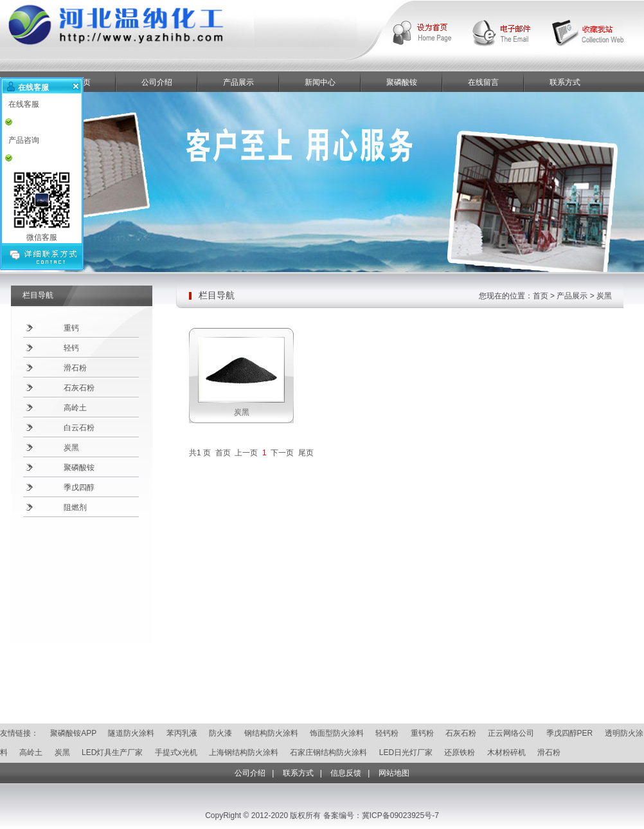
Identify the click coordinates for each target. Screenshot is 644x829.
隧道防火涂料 (131, 733)
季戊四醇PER (570, 733)
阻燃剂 (75, 507)
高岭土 (75, 408)
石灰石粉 (79, 388)
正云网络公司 (511, 733)
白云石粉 (79, 428)
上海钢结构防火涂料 (244, 752)
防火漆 (220, 733)
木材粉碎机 (506, 752)
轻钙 (71, 348)
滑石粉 (75, 368)
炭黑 (71, 448)
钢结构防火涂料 (271, 733)
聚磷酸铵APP (73, 733)
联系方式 (565, 82)
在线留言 (483, 82)
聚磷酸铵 (402, 82)
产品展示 (238, 82)
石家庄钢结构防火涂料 (328, 752)
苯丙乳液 (182, 733)
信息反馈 (346, 773)
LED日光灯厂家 (406, 752)
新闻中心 (320, 82)
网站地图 (394, 773)
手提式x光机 (176, 752)
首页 (541, 296)
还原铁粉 (460, 752)
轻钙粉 (387, 733)
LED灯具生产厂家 (112, 752)
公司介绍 (157, 82)
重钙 (71, 328)
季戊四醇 (79, 487)
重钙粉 (422, 733)
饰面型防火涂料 (337, 733)
